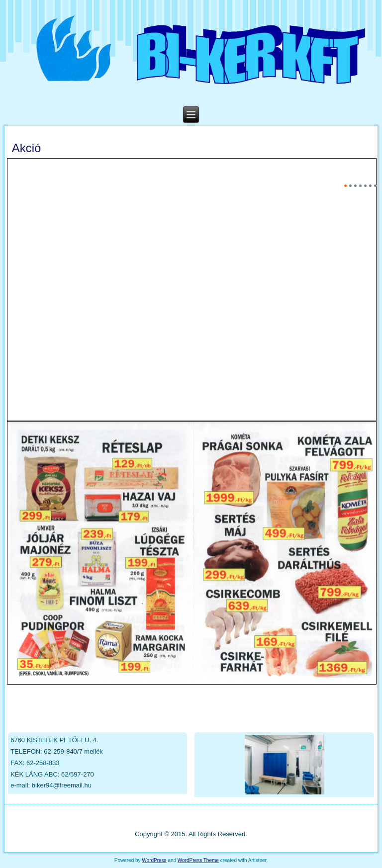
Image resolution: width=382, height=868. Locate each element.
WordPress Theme (198, 860)
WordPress (154, 860)
